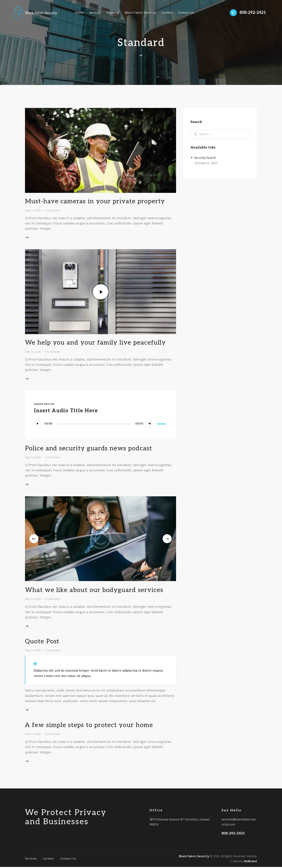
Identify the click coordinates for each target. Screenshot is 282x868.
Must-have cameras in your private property (96, 202)
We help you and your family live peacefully (96, 344)
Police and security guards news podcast (89, 449)
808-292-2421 (233, 834)
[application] (100, 425)
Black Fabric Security (194, 857)
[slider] (94, 425)
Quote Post (42, 642)
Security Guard (205, 158)
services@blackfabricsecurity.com (239, 823)
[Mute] (150, 425)
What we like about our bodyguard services (95, 591)
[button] (34, 540)
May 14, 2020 (33, 211)
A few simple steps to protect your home (90, 726)
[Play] (38, 425)
